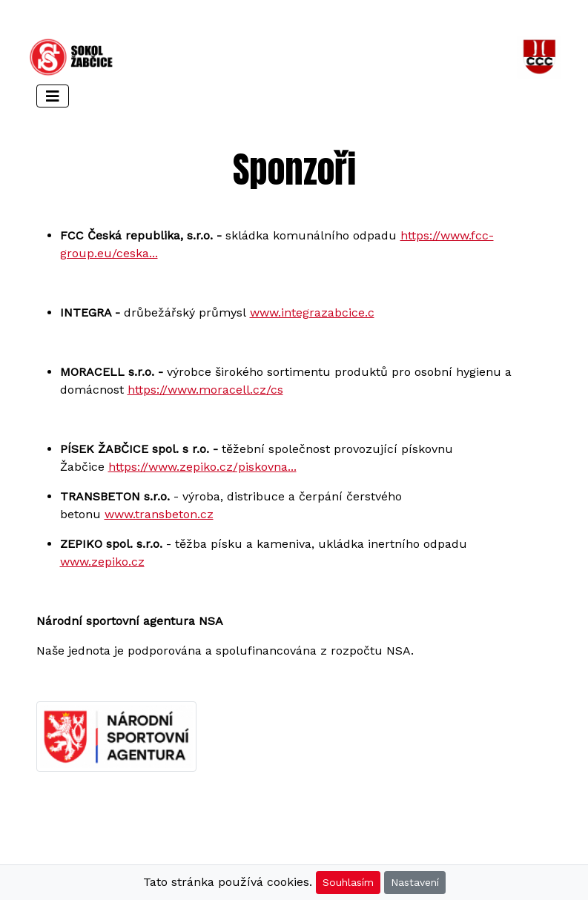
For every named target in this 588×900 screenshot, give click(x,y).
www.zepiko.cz (102, 562)
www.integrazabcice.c (312, 312)
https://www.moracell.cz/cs (205, 390)
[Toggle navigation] (53, 96)
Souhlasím (348, 882)
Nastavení (415, 882)
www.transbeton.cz (159, 514)
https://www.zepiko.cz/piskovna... (202, 467)
